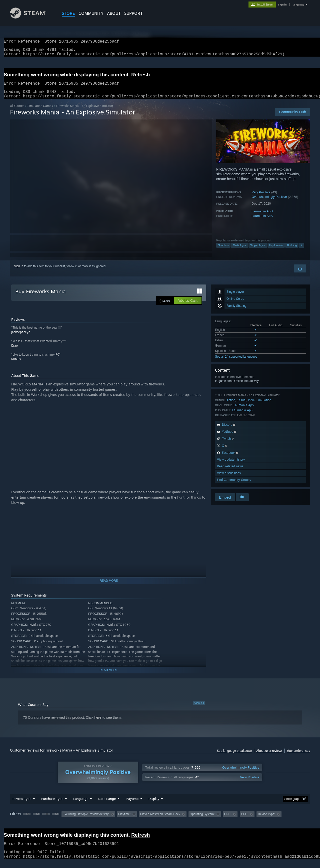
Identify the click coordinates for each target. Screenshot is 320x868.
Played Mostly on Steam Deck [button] (160, 820)
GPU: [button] (245, 820)
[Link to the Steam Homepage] (32, 17)
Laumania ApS (262, 217)
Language (81, 805)
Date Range (107, 805)
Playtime (132, 805)
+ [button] (301, 251)
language (298, 5)
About (114, 13)
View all (199, 709)
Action (231, 406)
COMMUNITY (91, 13)
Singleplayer (258, 251)
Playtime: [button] (124, 820)
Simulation (264, 406)
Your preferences (298, 757)
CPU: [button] (228, 820)
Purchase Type (52, 805)
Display (154, 805)
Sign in (19, 272)
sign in (282, 5)
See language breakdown (234, 757)
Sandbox (223, 251)
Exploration (276, 251)
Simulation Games (40, 112)
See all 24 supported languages (236, 363)
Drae (14, 351)
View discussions (229, 479)
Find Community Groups (234, 486)
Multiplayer (239, 251)
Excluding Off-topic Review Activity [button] (86, 820)
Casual (241, 406)
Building (292, 251)
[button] (188, 307)
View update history (231, 465)
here (98, 724)
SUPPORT (133, 13)
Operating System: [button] (202, 820)
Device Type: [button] (266, 820)
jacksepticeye (21, 338)
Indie (251, 406)
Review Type (22, 805)
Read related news (230, 472)
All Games (17, 112)
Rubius (16, 365)
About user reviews (269, 757)
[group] (160, 821)
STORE (68, 13)
